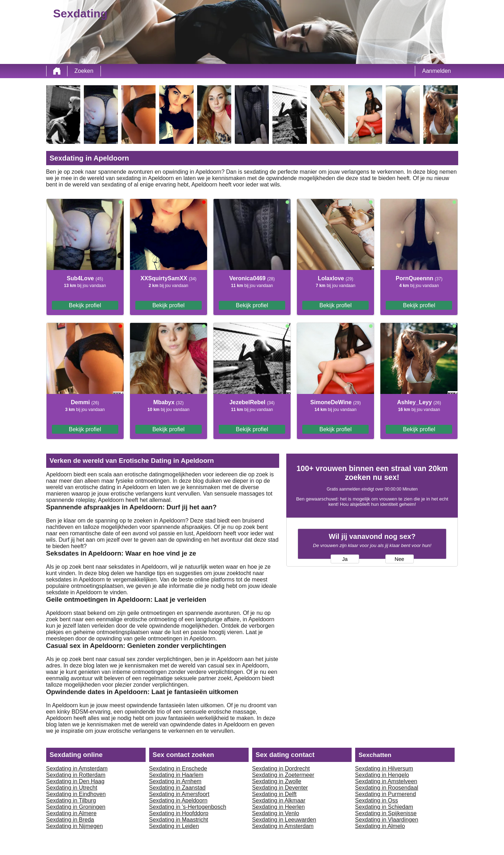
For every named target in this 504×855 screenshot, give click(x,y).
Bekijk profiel (85, 305)
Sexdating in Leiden (174, 826)
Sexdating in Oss (377, 800)
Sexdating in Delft (274, 794)
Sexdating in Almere (71, 813)
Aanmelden (437, 71)
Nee (399, 559)
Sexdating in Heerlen (279, 807)
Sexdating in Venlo (276, 813)
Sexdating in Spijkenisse (386, 813)
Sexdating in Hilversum (384, 769)
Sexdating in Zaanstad (177, 788)
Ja (345, 559)
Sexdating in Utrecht (72, 788)
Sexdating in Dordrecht (281, 769)
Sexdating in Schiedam (384, 807)
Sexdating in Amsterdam (77, 769)
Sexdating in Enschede (178, 769)
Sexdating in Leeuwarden (284, 820)
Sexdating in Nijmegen (75, 826)
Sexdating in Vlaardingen (387, 820)
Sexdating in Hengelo (382, 775)
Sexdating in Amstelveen (386, 781)
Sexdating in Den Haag (75, 781)
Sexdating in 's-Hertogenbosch (188, 807)
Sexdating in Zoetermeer (283, 775)
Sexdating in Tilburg (71, 800)
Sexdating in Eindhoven (76, 794)
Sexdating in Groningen (76, 807)
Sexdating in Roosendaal (387, 788)
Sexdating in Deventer (280, 788)
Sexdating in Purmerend (386, 794)
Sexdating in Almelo (380, 826)
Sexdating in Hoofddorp (179, 813)
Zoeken (84, 71)
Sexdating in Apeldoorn (178, 800)
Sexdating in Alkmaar (279, 800)
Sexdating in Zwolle (277, 781)
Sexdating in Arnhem (175, 781)
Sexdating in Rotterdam (76, 775)
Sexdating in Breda (70, 820)
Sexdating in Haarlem (176, 775)
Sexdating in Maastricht (179, 820)
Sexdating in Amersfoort (179, 794)
